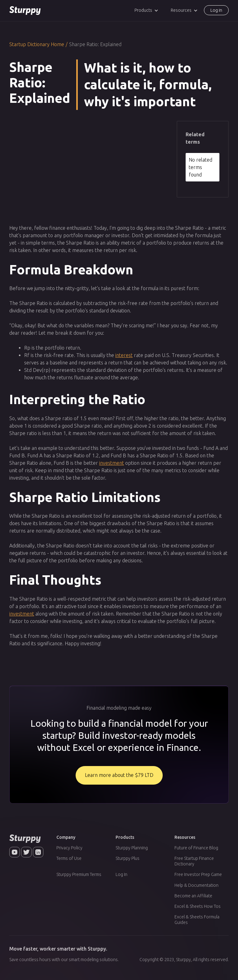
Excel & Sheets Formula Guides (197, 920)
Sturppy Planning (132, 848)
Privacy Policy (69, 848)
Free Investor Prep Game (198, 874)
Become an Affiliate (193, 896)
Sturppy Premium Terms (79, 874)
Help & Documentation (196, 885)
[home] (25, 11)
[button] (146, 10)
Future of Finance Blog (196, 848)
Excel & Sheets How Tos (198, 906)
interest (124, 355)
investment (112, 463)
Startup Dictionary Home (37, 44)
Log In (121, 874)
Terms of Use (69, 858)
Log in (216, 10)
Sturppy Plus (128, 858)
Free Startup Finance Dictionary (194, 861)
